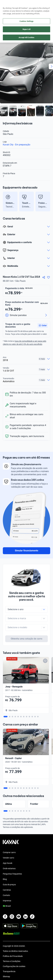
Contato (6, 884)
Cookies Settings (26, 21)
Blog (5, 868)
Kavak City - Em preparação (17, 145)
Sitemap (6, 965)
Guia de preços (9, 874)
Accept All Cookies (26, 37)
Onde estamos (9, 857)
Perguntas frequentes (12, 863)
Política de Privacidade (13, 945)
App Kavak (8, 852)
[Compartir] (44, 277)
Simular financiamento (26, 551)
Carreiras (7, 879)
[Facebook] (5, 906)
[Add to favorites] (45, 650)
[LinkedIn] (25, 906)
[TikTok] (32, 906)
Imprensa (7, 890)
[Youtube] (19, 906)
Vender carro (8, 847)
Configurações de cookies (14, 955)
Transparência (9, 960)
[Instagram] (12, 906)
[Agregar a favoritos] (48, 277)
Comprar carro (9, 841)
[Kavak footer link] (11, 832)
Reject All (26, 29)
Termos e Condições (12, 950)
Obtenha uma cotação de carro (26, 628)
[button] (43, 325)
